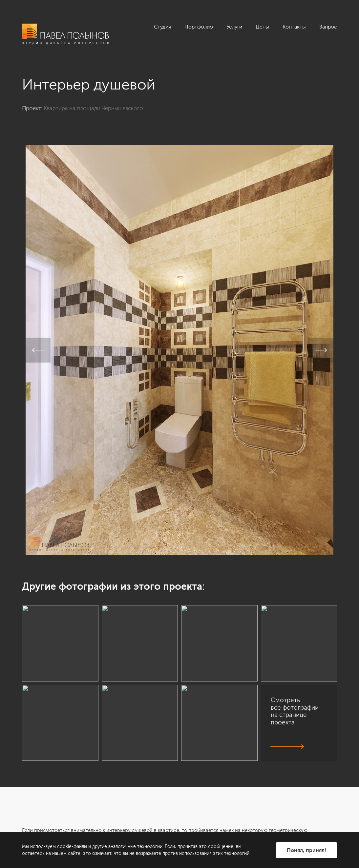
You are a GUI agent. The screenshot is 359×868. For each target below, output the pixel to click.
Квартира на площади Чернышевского (93, 108)
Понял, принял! (306, 850)
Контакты (294, 27)
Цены (262, 27)
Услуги (234, 27)
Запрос (328, 27)
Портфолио (199, 27)
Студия (162, 27)
